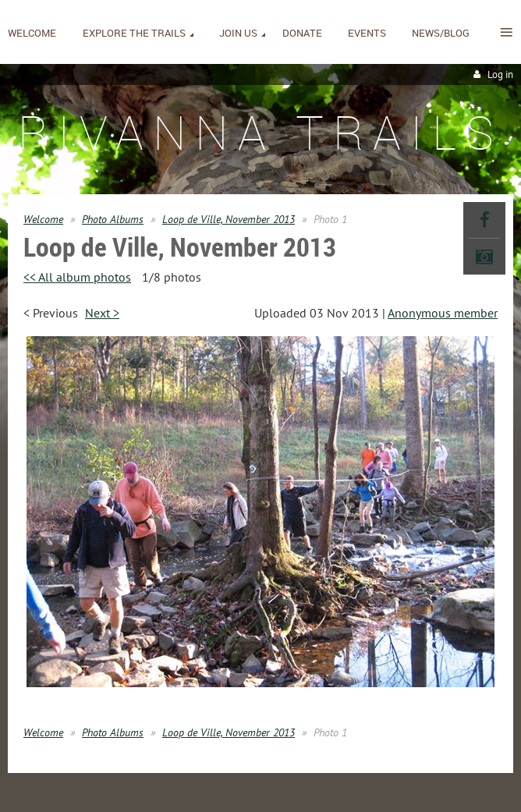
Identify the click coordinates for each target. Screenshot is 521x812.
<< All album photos (77, 277)
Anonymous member (443, 313)
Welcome (43, 219)
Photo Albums (113, 219)
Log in (500, 74)
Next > (102, 313)
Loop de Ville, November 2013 (229, 219)
